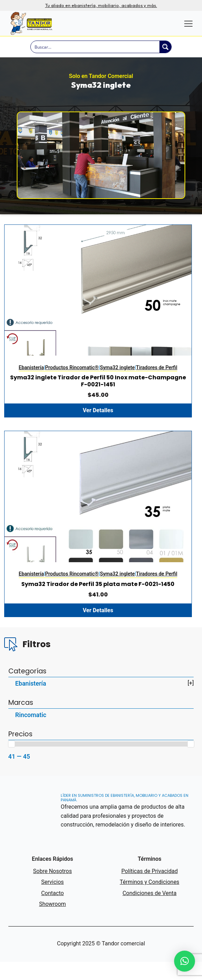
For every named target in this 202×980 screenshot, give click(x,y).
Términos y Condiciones (149, 900)
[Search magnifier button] (165, 47)
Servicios (53, 900)
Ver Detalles (98, 419)
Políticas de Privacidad (150, 889)
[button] (185, 961)
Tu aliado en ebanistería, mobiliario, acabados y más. (101, 5)
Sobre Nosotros (53, 889)
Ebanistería (31, 377)
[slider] (12, 762)
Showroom (53, 922)
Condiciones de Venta (149, 911)
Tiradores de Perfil (157, 377)
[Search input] (95, 47)
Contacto (53, 911)
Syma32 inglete (118, 377)
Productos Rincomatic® (72, 377)
